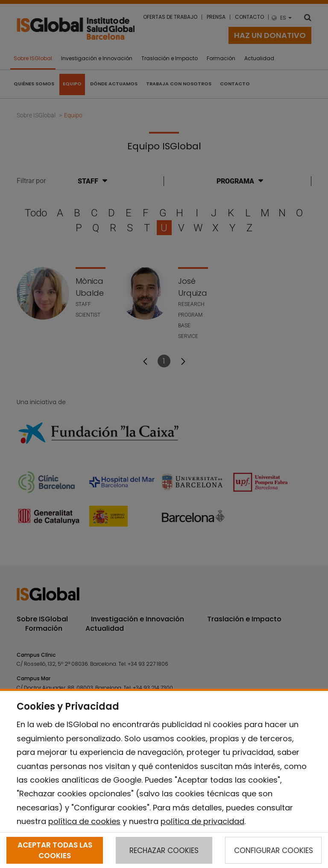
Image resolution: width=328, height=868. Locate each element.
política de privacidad (202, 821)
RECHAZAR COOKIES (164, 851)
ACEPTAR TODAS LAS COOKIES (55, 850)
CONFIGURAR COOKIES (274, 851)
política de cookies (84, 821)
